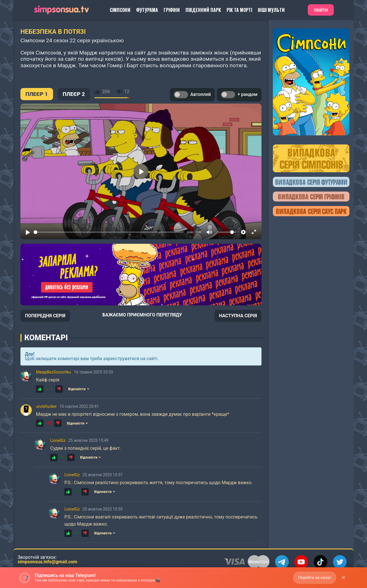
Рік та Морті (239, 10)
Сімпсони (120, 10)
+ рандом (239, 95)
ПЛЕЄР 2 (74, 94)
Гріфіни (172, 10)
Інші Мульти (271, 10)
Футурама (147, 10)
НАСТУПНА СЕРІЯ (238, 316)
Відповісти (79, 389)
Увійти (321, 10)
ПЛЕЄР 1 (37, 94)
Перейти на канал (315, 577)
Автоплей (192, 95)
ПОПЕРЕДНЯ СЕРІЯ (45, 316)
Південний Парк (203, 10)
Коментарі (46, 338)
